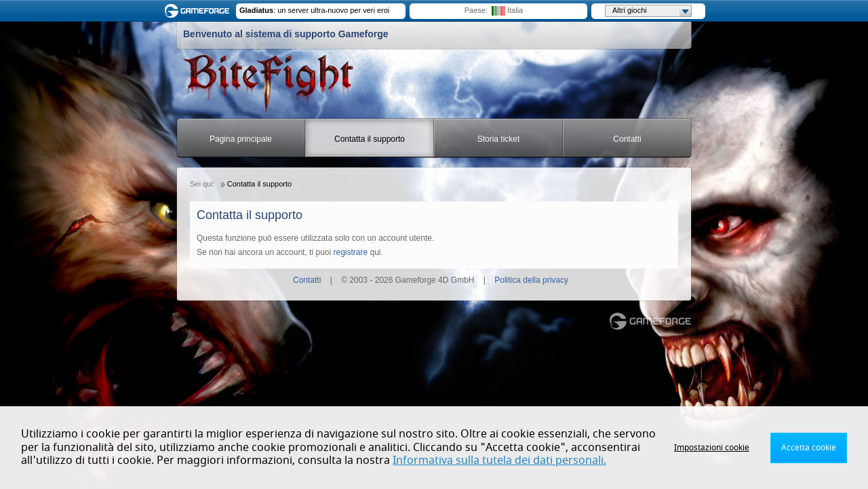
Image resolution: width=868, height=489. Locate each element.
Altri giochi (652, 11)
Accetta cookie (809, 448)
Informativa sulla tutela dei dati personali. (499, 461)
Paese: (476, 10)
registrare (350, 252)
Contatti (627, 139)
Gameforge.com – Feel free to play (199, 11)
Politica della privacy (531, 280)
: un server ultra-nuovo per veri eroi (314, 10)
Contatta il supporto (370, 139)
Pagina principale (241, 139)
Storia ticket (499, 139)
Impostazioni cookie (712, 448)
